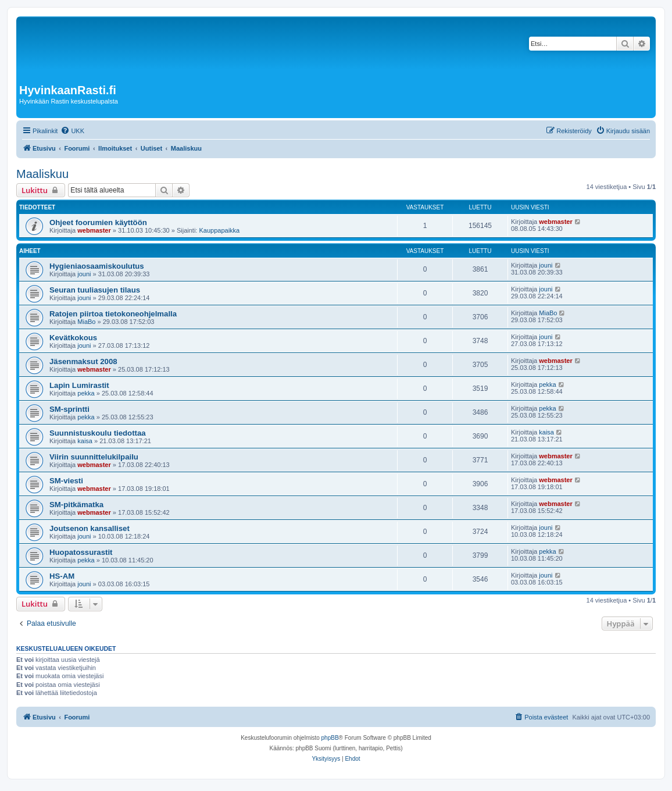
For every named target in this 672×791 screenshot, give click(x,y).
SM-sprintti (69, 409)
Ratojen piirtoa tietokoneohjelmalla (113, 314)
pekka (86, 393)
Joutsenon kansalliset (90, 528)
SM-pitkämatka (76, 505)
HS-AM (62, 576)
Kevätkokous (73, 338)
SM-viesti (66, 481)
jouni (84, 274)
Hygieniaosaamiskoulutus (97, 266)
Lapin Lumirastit (79, 385)
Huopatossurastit (81, 552)
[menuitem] (72, 131)
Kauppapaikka (219, 230)
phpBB (330, 738)
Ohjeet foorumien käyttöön (98, 222)
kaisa (85, 441)
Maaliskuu (42, 174)
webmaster (94, 230)
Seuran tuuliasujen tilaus (95, 290)
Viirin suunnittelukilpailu (94, 457)
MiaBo (86, 322)
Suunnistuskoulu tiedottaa (98, 433)
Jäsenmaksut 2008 (83, 361)
